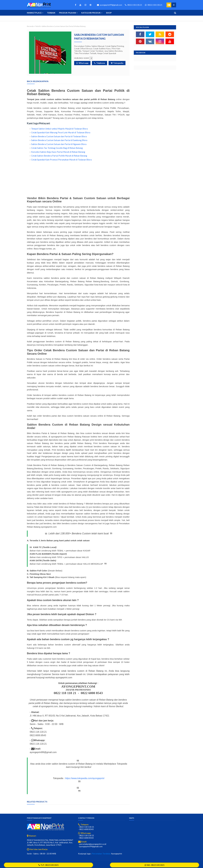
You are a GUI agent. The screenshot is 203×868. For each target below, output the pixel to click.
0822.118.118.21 (134, 5)
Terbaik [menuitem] (51, 13)
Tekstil (38, 26)
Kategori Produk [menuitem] (91, 13)
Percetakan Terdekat (101, 854)
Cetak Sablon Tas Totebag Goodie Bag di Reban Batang (57, 148)
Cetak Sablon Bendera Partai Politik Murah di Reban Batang (59, 156)
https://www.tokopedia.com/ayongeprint (85, 778)
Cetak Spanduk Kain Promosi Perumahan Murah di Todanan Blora (61, 160)
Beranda (30, 26)
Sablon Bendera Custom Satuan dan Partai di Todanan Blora (59, 136)
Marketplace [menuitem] (34, 13)
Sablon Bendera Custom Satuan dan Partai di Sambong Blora (59, 140)
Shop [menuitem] (109, 13)
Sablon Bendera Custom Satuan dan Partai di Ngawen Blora (59, 144)
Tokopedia (117, 63)
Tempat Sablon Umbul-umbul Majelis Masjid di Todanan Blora (59, 129)
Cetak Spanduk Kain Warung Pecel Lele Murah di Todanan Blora (61, 132)
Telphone (100, 63)
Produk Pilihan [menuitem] (68, 13)
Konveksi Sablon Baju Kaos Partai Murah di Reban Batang (58, 152)
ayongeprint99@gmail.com (110, 5)
